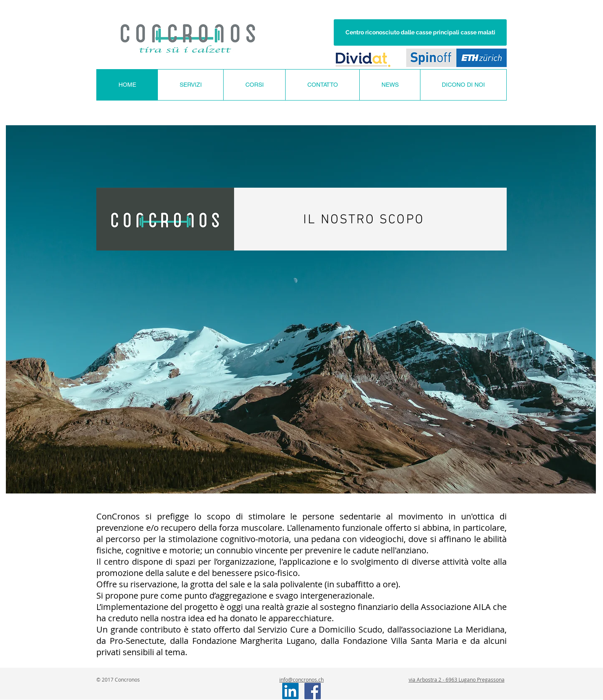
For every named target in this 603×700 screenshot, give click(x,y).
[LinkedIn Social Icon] (290, 691)
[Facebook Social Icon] (313, 691)
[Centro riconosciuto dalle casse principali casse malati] (420, 32)
